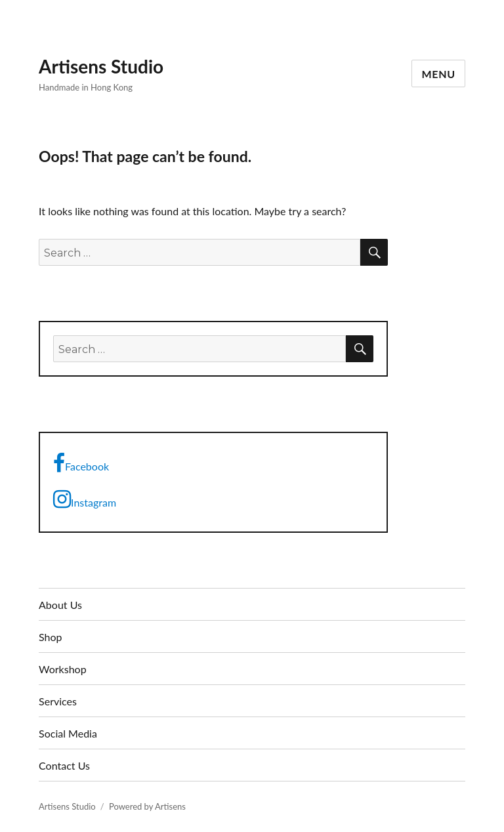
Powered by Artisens (147, 806)
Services (58, 701)
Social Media (68, 733)
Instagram (85, 499)
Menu (438, 74)
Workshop (63, 669)
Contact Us (64, 765)
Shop (51, 637)
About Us (60, 605)
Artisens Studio (101, 66)
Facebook (81, 463)
